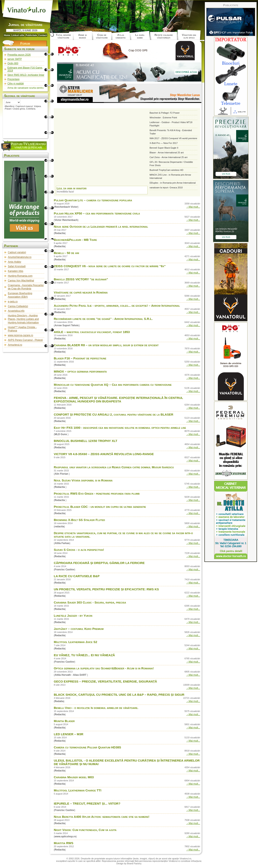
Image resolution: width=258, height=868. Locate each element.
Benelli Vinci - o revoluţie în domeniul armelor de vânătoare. (96, 708)
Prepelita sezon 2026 (19, 55)
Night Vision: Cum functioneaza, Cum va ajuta (85, 830)
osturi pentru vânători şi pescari (28, 146)
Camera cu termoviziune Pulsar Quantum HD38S (87, 747)
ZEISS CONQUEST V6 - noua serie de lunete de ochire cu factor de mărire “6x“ (110, 266)
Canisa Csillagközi (18, 306)
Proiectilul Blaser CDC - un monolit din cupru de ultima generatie (100, 507)
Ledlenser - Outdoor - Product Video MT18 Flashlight (171, 124)
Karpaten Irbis (16, 271)
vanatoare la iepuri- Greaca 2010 (166, 188)
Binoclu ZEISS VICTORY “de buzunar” (81, 279)
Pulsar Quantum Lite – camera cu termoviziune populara (93, 200)
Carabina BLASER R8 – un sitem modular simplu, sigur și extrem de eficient (106, 345)
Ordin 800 (13, 63)
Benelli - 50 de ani (66, 253)
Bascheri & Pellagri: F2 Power (165, 113)
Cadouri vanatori (17, 252)
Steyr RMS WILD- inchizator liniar (26, 75)
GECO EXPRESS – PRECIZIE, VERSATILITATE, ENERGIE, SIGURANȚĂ (105, 681)
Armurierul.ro (15, 345)
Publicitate (31, 35)
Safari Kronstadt (17, 266)
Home (7, 35)
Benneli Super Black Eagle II (164, 148)
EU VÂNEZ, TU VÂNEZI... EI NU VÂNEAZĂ (84, 655)
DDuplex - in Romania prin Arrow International (173, 183)
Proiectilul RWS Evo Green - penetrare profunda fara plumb (97, 493)
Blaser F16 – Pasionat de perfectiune (80, 358)
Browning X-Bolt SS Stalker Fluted (79, 520)
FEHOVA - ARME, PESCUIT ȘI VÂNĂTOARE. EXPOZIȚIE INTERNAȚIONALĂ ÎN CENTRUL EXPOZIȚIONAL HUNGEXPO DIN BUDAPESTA (118, 400)
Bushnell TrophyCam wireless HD (167, 170)
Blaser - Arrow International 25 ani (167, 153)
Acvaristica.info (16, 311)
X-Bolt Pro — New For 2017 (164, 143)
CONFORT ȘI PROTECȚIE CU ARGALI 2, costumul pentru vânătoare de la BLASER (114, 414)
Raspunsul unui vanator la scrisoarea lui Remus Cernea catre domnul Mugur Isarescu (114, 467)
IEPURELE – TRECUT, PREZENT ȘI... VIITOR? (87, 803)
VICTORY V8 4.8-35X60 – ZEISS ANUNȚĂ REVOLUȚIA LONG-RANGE (104, 454)
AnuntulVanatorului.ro (20, 257)
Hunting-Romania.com (20, 276)
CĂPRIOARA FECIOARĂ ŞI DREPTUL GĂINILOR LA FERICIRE (99, 563)
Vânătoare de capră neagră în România (81, 292)
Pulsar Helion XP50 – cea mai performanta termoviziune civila (97, 213)
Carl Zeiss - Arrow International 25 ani (169, 157)
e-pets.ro (13, 302)
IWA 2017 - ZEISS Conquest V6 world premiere (173, 138)
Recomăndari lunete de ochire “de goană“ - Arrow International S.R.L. (103, 319)
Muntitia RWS (64, 843)
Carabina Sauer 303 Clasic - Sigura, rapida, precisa (90, 602)
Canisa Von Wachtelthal (21, 281)
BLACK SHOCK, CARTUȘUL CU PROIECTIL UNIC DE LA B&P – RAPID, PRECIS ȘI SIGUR (119, 695)
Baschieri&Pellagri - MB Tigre (75, 240)
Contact (43, 35)
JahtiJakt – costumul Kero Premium (79, 629)
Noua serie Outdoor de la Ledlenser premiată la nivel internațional (101, 227)
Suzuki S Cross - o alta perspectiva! (79, 550)
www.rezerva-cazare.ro (21, 335)
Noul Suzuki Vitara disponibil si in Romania (83, 480)
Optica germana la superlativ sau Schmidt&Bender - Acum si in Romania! (104, 668)
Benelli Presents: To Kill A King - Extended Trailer (171, 132)
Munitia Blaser (64, 721)
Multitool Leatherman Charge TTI (78, 790)
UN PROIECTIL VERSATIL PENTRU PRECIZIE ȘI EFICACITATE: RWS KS (106, 589)
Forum (25, 44)
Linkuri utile (18, 35)
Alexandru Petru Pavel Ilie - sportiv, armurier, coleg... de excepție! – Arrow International (117, 306)
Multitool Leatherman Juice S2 (76, 642)
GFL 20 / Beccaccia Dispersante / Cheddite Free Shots (171, 164)
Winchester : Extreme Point (163, 118)
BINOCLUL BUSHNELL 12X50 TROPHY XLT (86, 441)
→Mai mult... (193, 207)
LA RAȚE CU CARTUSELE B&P (77, 576)
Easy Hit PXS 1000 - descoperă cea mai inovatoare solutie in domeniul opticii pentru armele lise (120, 428)
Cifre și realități (16, 84)
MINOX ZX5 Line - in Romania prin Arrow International (170, 176)
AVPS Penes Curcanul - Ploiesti (25, 340)
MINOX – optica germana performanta (80, 371)
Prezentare (13, 79)
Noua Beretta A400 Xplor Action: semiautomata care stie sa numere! (102, 817)
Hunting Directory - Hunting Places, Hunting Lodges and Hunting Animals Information (23, 319)
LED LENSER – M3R (69, 734)
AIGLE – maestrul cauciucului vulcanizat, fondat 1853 (92, 332)
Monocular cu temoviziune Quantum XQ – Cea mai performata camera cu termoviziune (113, 385)
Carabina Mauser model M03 (74, 777)
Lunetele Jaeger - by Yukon (73, 616)
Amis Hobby (15, 262)
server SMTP (15, 59)
